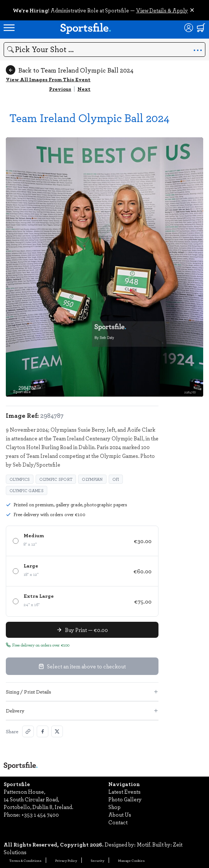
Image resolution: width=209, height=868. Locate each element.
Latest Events (124, 792)
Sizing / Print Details (82, 692)
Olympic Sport (56, 479)
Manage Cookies (131, 860)
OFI (116, 479)
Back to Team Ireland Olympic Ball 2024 (70, 70)
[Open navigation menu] (9, 28)
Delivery (82, 710)
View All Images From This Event (48, 79)
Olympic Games (27, 490)
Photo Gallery (125, 799)
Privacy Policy (66, 860)
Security (98, 860)
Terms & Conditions (25, 860)
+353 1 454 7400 (40, 814)
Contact (118, 822)
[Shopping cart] (201, 28)
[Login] (189, 28)
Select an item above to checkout (82, 666)
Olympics (20, 479)
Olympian (92, 479)
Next (84, 89)
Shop (114, 807)
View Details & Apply (162, 10)
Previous (60, 89)
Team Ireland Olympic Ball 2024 (89, 117)
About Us (120, 814)
